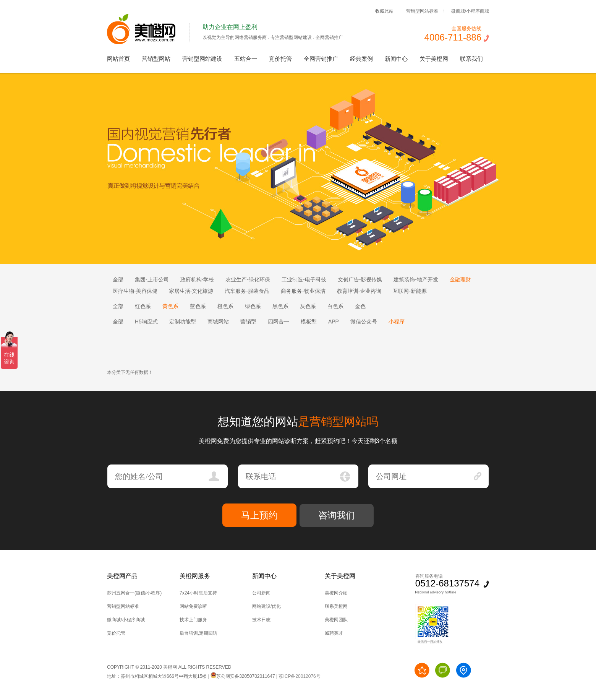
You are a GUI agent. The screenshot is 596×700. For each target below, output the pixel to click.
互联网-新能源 (410, 291)
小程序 (397, 322)
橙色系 (225, 306)
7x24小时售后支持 (198, 593)
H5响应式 (146, 322)
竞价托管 (280, 59)
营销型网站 (156, 59)
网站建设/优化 (266, 606)
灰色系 (308, 306)
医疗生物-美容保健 (135, 291)
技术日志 (261, 620)
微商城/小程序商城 (470, 11)
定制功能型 (183, 322)
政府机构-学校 (197, 279)
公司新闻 (261, 593)
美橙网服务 (195, 576)
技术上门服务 (193, 620)
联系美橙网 (336, 606)
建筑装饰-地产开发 (416, 279)
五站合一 (246, 59)
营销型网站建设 (202, 59)
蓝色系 (198, 306)
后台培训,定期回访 (198, 633)
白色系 (335, 306)
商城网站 (218, 322)
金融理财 (460, 279)
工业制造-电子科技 (304, 279)
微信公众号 (364, 322)
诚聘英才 (334, 633)
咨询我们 (337, 515)
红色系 (143, 306)
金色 (360, 306)
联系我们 (471, 59)
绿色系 (253, 306)
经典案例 (361, 59)
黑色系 (280, 306)
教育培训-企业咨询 (359, 291)
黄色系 (170, 306)
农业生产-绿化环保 (248, 279)
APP (334, 322)
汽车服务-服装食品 (247, 291)
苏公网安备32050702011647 (243, 676)
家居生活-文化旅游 (191, 291)
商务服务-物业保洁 (303, 291)
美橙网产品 (122, 576)
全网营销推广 (321, 59)
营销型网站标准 (422, 11)
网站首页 (118, 59)
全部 (118, 279)
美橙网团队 (336, 620)
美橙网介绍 (336, 593)
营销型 (248, 322)
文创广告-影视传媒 (360, 279)
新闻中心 (396, 59)
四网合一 (279, 322)
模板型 (309, 322)
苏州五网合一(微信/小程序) (134, 593)
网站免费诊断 (193, 606)
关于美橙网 (434, 59)
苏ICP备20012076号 (299, 676)
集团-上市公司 (152, 279)
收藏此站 (384, 11)
